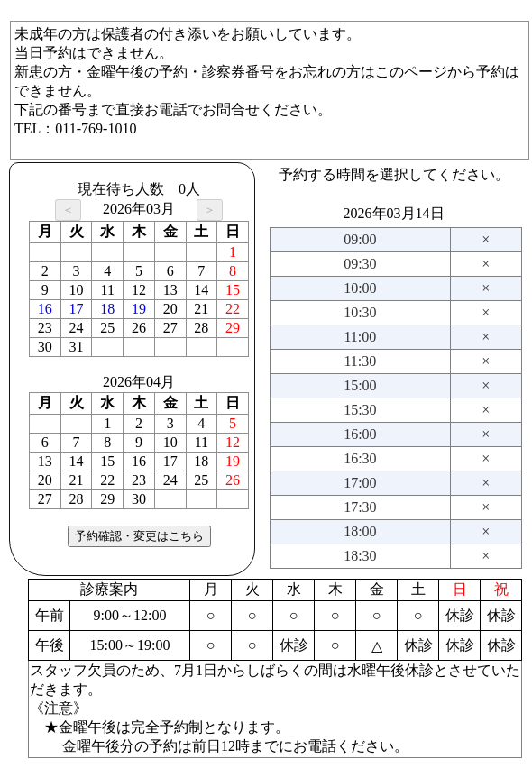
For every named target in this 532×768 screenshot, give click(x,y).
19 (139, 309)
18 (107, 309)
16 (45, 309)
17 (77, 309)
